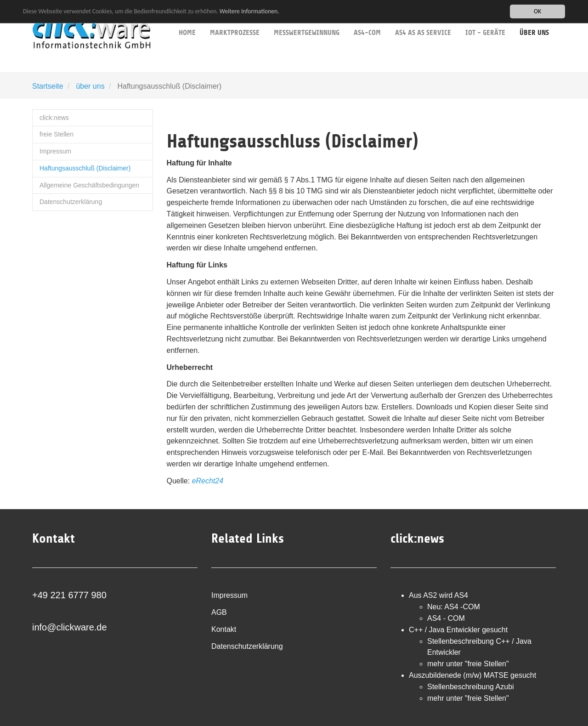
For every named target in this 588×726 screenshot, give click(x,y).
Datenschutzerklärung (71, 202)
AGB (219, 612)
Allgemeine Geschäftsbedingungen (89, 185)
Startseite (48, 86)
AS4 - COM (446, 618)
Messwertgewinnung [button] (307, 18)
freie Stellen (57, 134)
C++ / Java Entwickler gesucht (458, 630)
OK (537, 11)
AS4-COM (367, 18)
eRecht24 (208, 481)
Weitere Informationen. (249, 11)
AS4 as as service (423, 18)
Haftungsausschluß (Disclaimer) (85, 168)
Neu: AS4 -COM (454, 607)
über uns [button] (534, 19)
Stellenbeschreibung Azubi (471, 687)
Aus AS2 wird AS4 (438, 595)
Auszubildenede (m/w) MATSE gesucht (472, 675)
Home (187, 18)
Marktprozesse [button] (235, 18)
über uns (90, 86)
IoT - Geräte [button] (485, 18)
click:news (54, 118)
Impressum (55, 151)
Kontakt (224, 629)
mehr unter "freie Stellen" (468, 664)
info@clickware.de (70, 627)
